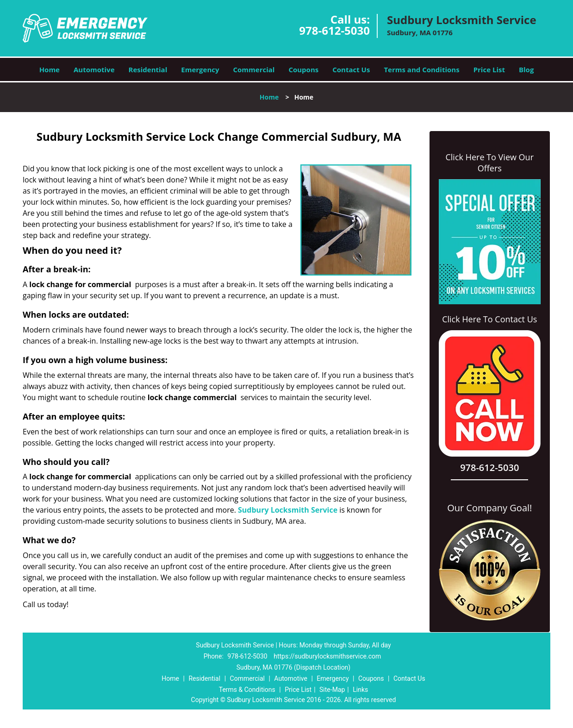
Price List (489, 69)
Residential (148, 69)
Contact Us (351, 69)
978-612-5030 (334, 30)
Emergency (200, 69)
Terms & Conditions (247, 690)
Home (50, 69)
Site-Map (332, 690)
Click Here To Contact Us (489, 319)
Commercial (254, 69)
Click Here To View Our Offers (489, 163)
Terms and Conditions (421, 69)
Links (360, 690)
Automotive (94, 69)
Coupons (303, 69)
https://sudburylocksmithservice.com (327, 656)
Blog (526, 69)
